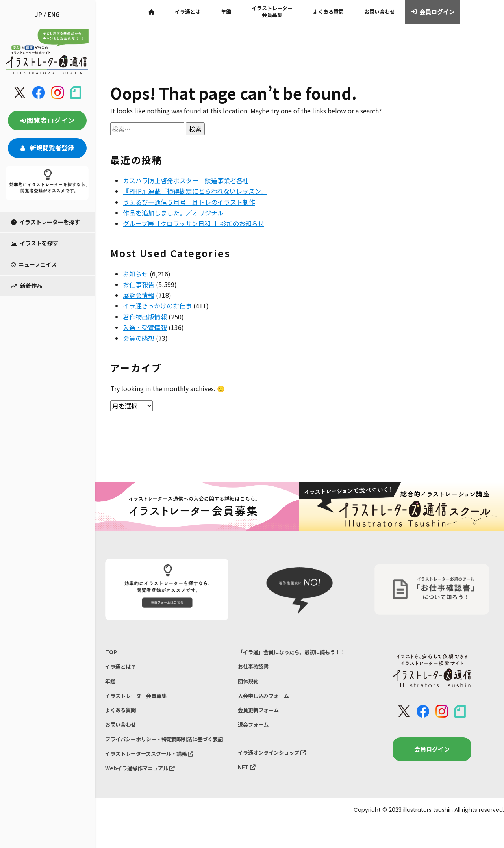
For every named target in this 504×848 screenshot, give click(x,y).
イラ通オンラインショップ (277, 774)
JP (38, 14)
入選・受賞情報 (145, 327)
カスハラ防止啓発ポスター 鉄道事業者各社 (186, 180)
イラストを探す (35, 243)
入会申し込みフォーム (267, 712)
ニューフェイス (34, 264)
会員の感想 (139, 338)
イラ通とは (188, 12)
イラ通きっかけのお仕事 (157, 306)
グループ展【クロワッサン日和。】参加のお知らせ (194, 223)
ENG (54, 14)
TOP (111, 652)
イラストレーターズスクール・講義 (156, 777)
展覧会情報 (139, 295)
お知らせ (135, 274)
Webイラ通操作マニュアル (145, 793)
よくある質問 (328, 12)
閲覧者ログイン (47, 120)
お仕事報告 (139, 284)
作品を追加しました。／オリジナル (173, 213)
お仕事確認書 (256, 679)
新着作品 (27, 286)
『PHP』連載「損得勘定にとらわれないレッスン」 (195, 191)
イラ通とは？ (123, 669)
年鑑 (226, 12)
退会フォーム (256, 744)
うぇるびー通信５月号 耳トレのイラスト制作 (189, 202)
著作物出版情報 (145, 317)
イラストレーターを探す (45, 222)
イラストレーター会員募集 (272, 11)
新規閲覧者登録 (47, 148)
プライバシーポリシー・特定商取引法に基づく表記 (164, 756)
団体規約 (250, 695)
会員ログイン (433, 12)
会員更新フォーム (261, 728)
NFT (247, 790)
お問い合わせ (380, 12)
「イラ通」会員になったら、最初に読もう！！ (291, 658)
